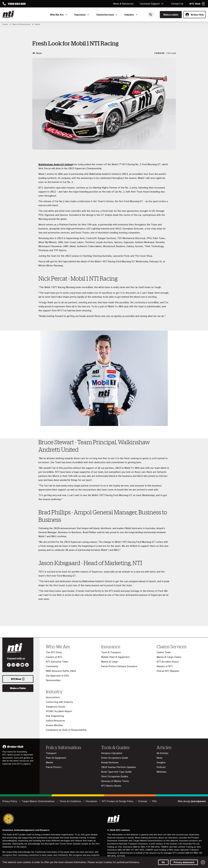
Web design (192, 801)
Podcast (161, 767)
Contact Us (177, 4)
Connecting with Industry (59, 702)
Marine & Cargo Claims (169, 657)
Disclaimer (92, 801)
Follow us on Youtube (22, 665)
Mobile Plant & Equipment (115, 657)
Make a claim (171, 15)
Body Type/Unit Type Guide (116, 772)
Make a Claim (18, 688)
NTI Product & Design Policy (118, 801)
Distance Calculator (112, 753)
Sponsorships (53, 680)
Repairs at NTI (165, 666)
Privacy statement (184, 862)
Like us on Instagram (13, 665)
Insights (161, 763)
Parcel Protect (54, 767)
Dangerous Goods (56, 707)
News (160, 758)
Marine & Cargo (110, 662)
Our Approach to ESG (57, 676)
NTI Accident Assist (168, 662)
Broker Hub (194, 15)
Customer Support (152, 4)
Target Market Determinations (39, 801)
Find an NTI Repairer (168, 671)
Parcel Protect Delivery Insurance (119, 666)
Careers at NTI (54, 657)
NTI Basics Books (111, 786)
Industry (131, 15)
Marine (49, 763)
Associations (53, 697)
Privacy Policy (10, 801)
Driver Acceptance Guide (115, 758)
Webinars (162, 772)
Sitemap (143, 801)
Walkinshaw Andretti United (56, 164)
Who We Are (59, 15)
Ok (163, 862)
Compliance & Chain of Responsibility (66, 730)
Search (151, 15)
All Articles (162, 753)
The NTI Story (54, 652)
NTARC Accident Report (59, 711)
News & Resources (123, 4)
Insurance (82, 15)
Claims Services (107, 15)
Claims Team (164, 652)
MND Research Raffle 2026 (61, 671)
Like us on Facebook (9, 665)
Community (52, 666)
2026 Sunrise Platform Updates (119, 767)
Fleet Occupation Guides (115, 776)
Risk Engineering (55, 716)
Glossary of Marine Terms (115, 781)
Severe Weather (54, 725)
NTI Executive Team (57, 662)
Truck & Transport (111, 652)
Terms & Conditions (71, 801)
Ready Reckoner (110, 763)
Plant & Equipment (56, 758)
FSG (154, 801)
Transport (51, 753)
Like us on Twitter (18, 665)
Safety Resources (55, 721)
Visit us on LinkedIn (27, 665)
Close (203, 862)
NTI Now (18, 679)
